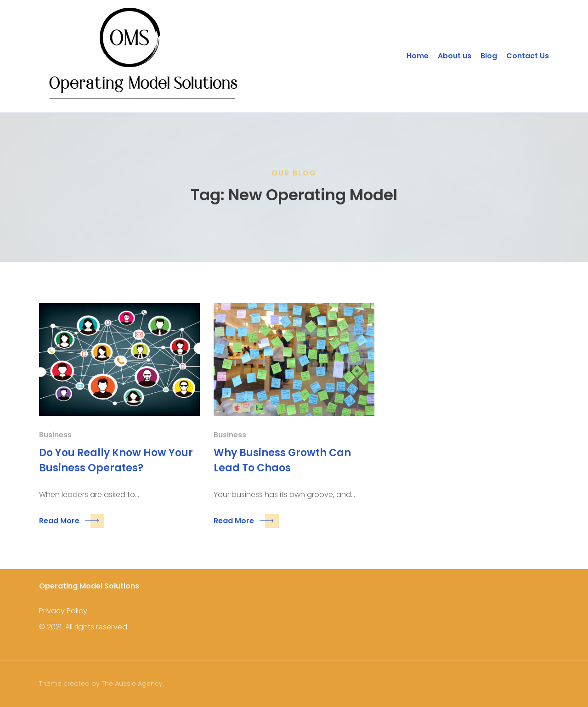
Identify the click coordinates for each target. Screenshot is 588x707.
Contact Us (528, 56)
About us (455, 56)
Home (418, 56)
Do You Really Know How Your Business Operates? (116, 460)
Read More (72, 521)
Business (55, 435)
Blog (489, 56)
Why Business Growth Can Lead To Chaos (282, 460)
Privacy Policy (63, 611)
